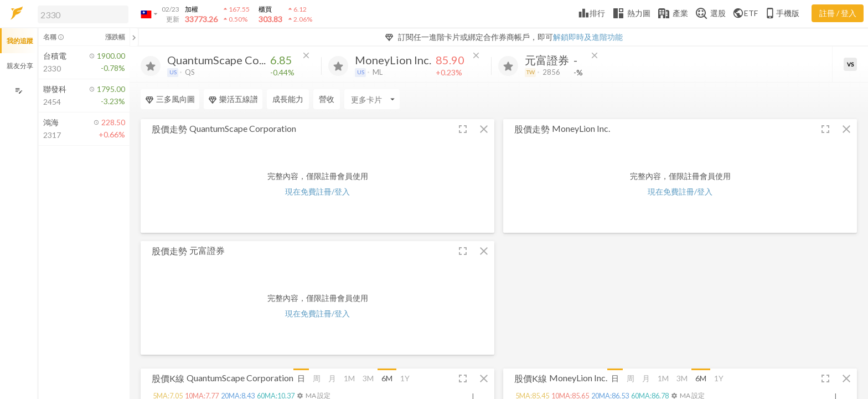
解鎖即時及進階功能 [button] (588, 37)
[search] (83, 14)
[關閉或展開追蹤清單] (134, 37)
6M (387, 378)
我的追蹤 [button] (20, 41)
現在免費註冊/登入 (317, 191)
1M (349, 378)
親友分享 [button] (20, 66)
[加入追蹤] (151, 66)
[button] (81, 14)
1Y (405, 378)
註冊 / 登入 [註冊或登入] (838, 13)
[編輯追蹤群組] (19, 91)
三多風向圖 (170, 99)
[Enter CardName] (372, 99)
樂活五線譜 (233, 99)
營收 (327, 99)
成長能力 (288, 99)
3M (368, 378)
